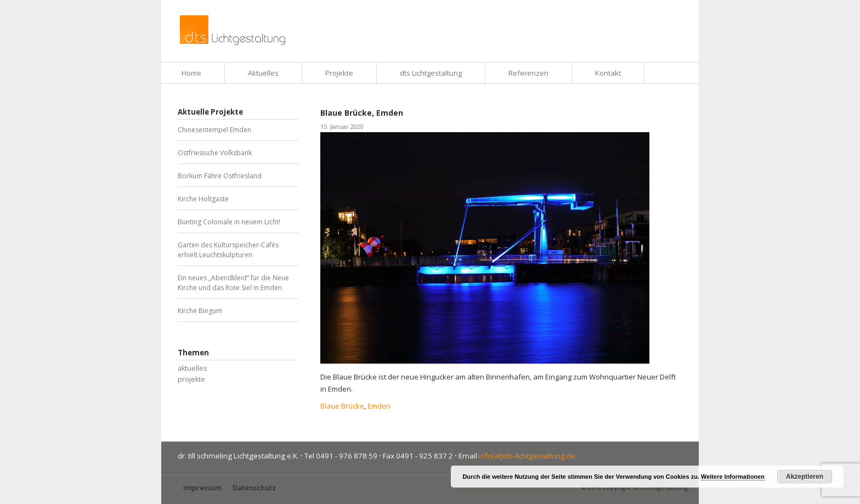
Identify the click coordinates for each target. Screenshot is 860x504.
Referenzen (528, 73)
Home (191, 73)
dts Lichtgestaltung (431, 73)
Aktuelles (263, 73)
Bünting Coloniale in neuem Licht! (229, 222)
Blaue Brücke (342, 406)
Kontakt (608, 73)
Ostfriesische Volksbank (215, 153)
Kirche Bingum (200, 311)
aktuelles (192, 368)
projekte (191, 379)
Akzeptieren (805, 477)
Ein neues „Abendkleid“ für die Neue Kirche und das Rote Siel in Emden (233, 283)
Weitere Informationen (733, 477)
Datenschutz (254, 488)
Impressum (202, 488)
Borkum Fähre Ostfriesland (220, 176)
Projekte (339, 73)
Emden (379, 406)
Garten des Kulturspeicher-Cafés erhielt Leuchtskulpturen (228, 250)
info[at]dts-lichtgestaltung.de (527, 456)
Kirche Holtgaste (203, 199)
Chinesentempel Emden (214, 130)
